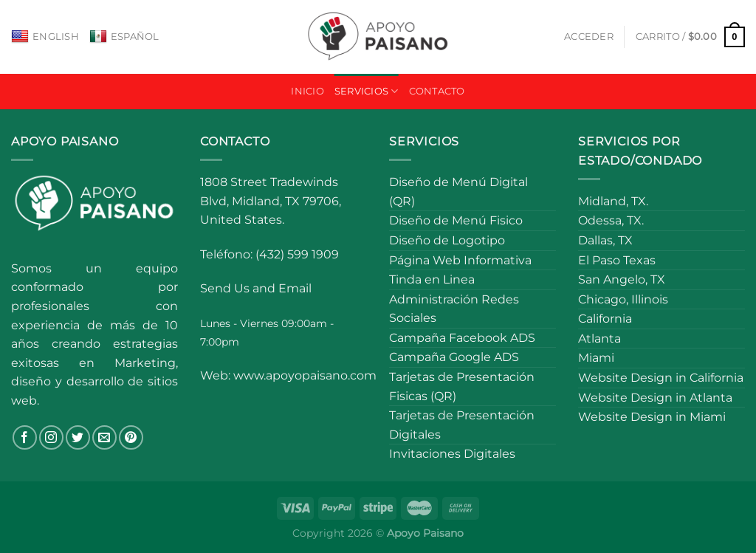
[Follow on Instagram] (51, 437)
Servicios (367, 91)
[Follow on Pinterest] (131, 437)
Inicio (307, 91)
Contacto (437, 91)
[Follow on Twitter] (78, 437)
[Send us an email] (104, 437)
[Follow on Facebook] (25, 437)
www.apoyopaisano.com (305, 375)
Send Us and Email (256, 288)
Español (124, 37)
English (45, 37)
